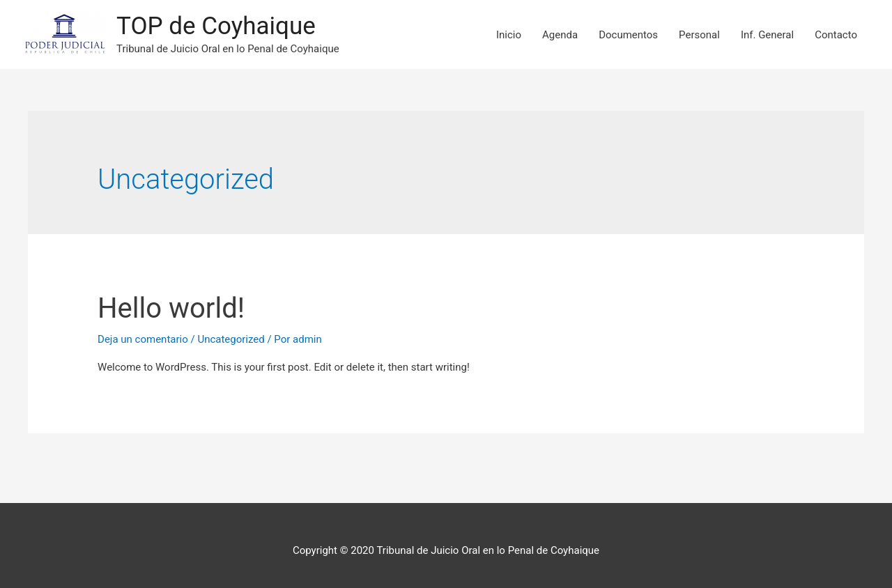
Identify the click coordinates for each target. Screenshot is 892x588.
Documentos (628, 35)
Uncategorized (231, 339)
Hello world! (171, 308)
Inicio (509, 35)
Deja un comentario (143, 339)
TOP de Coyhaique (216, 26)
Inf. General (767, 35)
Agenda (560, 35)
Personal (699, 35)
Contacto (836, 35)
